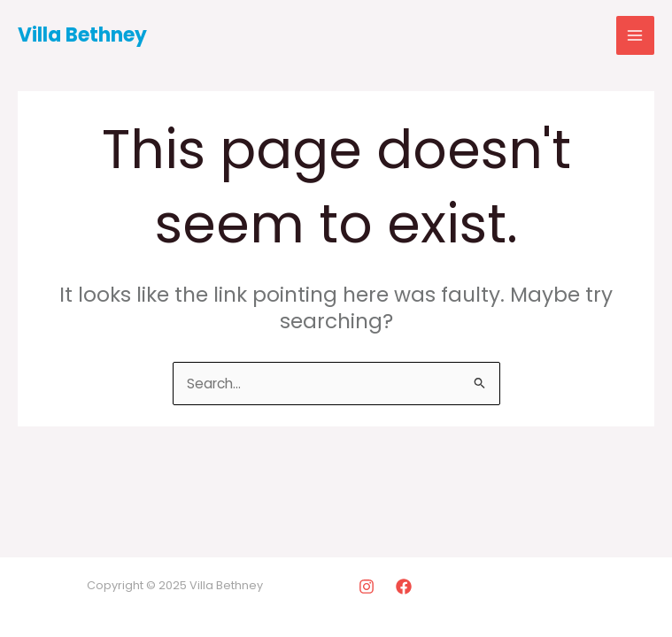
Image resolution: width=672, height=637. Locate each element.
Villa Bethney (82, 35)
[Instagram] (367, 587)
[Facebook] (404, 587)
